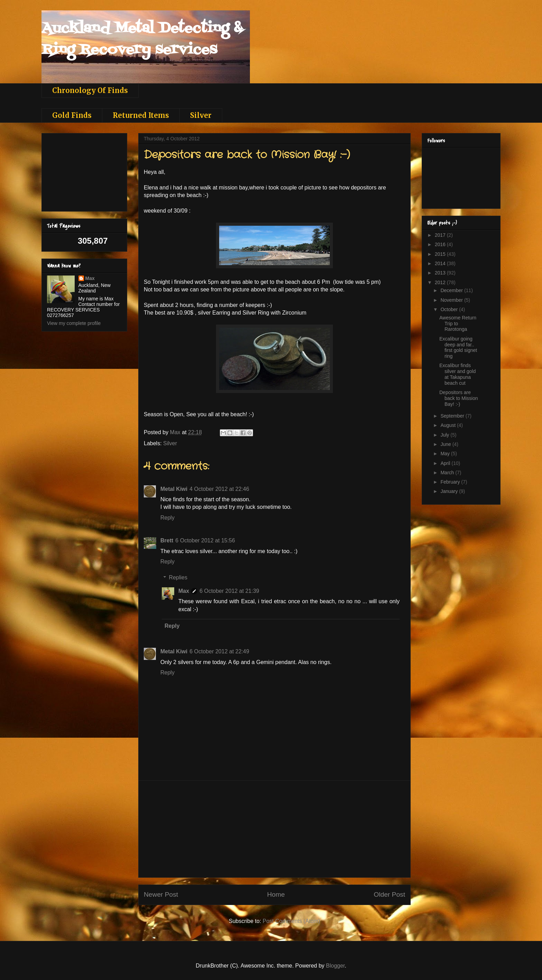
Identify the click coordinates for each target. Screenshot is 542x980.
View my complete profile (74, 323)
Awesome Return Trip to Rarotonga (458, 324)
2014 (441, 263)
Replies (178, 577)
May (446, 454)
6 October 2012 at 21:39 (229, 591)
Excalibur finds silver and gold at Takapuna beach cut (457, 374)
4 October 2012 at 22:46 (219, 489)
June (446, 444)
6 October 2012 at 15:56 (205, 540)
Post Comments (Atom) (291, 921)
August (448, 425)
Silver (201, 115)
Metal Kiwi (174, 489)
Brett (167, 540)
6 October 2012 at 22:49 (219, 651)
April (446, 463)
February (451, 482)
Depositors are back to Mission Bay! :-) (459, 398)
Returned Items (141, 115)
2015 (441, 254)
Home (276, 894)
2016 (441, 244)
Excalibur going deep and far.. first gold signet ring (458, 347)
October (450, 309)
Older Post (389, 894)
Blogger (335, 966)
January (450, 491)
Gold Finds (72, 115)
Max (184, 591)
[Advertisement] (274, 829)
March (448, 473)
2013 (441, 273)
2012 (441, 282)
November (452, 300)
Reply (167, 518)
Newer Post (161, 894)
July (445, 435)
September (453, 416)
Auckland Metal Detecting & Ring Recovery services (142, 39)
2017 (441, 235)
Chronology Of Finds (90, 90)
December (452, 290)
